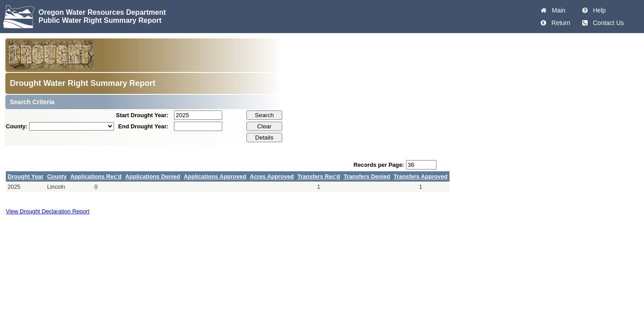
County (57, 176)
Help (598, 10)
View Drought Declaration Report (48, 211)
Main (557, 10)
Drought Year (25, 176)
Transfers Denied (367, 176)
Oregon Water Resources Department (102, 12)
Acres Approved (272, 176)
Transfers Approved (420, 176)
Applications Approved (215, 176)
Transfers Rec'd (319, 176)
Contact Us (607, 23)
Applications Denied (153, 176)
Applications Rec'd (96, 176)
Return (559, 23)
